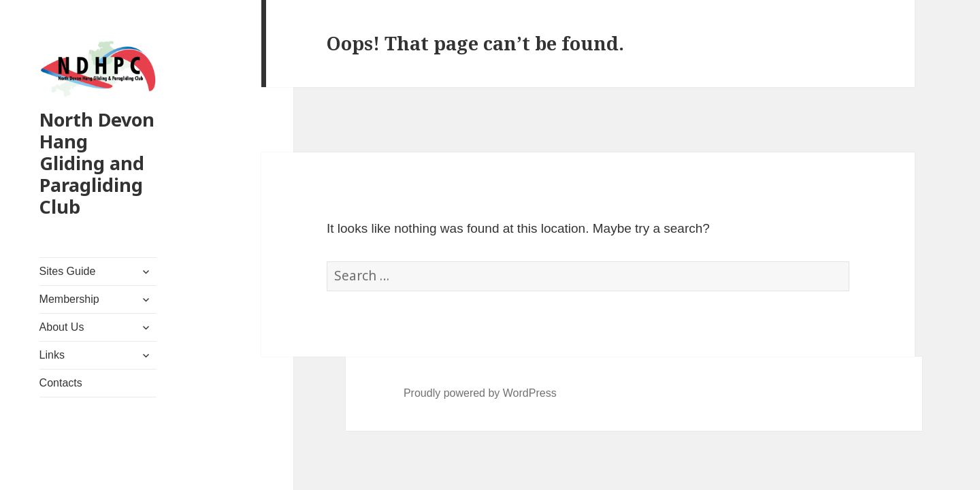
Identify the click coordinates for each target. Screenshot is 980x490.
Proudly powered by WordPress (480, 393)
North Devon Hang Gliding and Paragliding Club (97, 163)
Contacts (61, 383)
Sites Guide (68, 271)
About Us (62, 327)
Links (52, 355)
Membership (69, 299)
